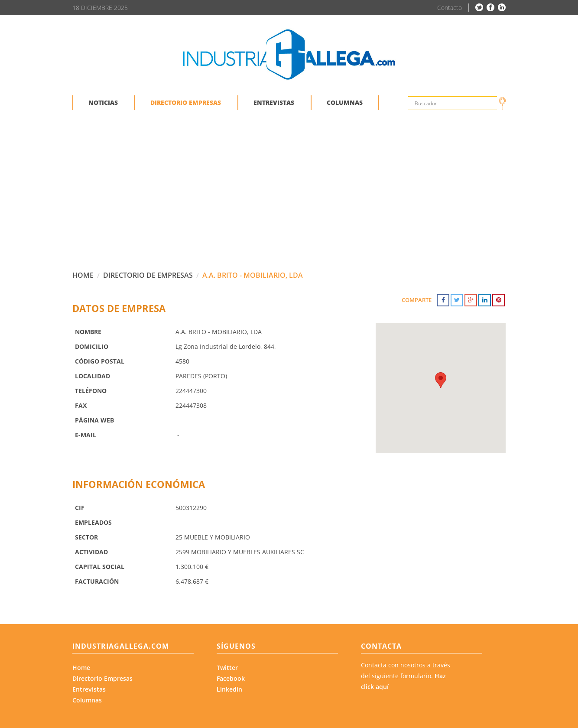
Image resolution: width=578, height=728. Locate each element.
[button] (441, 380)
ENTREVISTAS (274, 102)
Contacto (450, 8)
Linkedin (229, 689)
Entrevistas (89, 689)
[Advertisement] (289, 197)
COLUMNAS (345, 102)
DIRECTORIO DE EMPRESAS (148, 275)
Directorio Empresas (102, 678)
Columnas (87, 700)
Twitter (227, 668)
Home (81, 668)
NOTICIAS (103, 102)
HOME (83, 275)
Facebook (231, 678)
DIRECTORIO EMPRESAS (186, 102)
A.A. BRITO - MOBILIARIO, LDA (253, 275)
